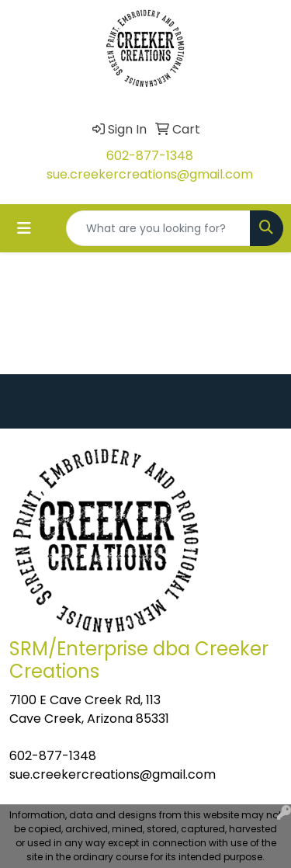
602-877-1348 (150, 156)
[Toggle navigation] (24, 228)
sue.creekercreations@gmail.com (150, 174)
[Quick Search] (158, 228)
